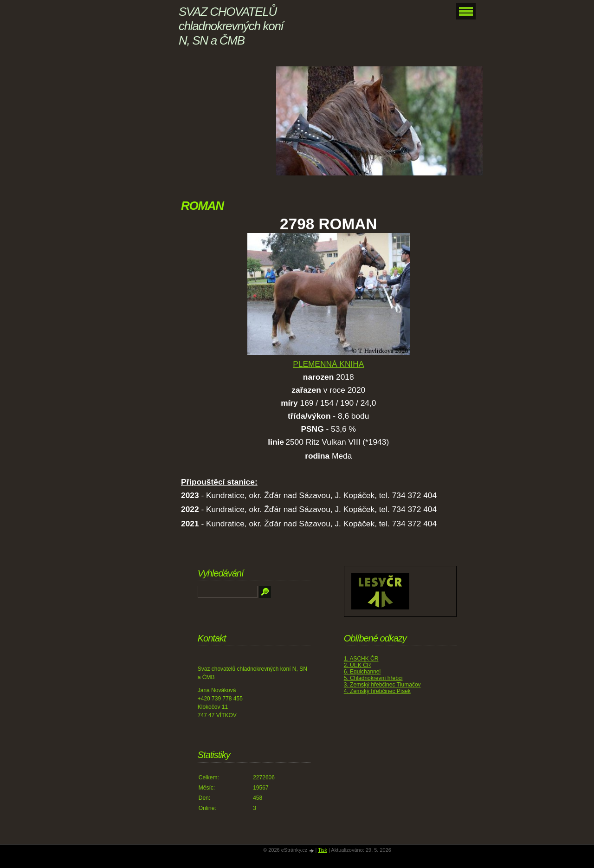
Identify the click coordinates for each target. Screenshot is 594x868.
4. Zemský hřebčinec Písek (377, 691)
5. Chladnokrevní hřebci (373, 678)
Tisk (323, 850)
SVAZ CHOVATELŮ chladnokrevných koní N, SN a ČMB (231, 26)
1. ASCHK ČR (361, 659)
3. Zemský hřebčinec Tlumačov (382, 685)
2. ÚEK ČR (358, 665)
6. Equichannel (362, 672)
